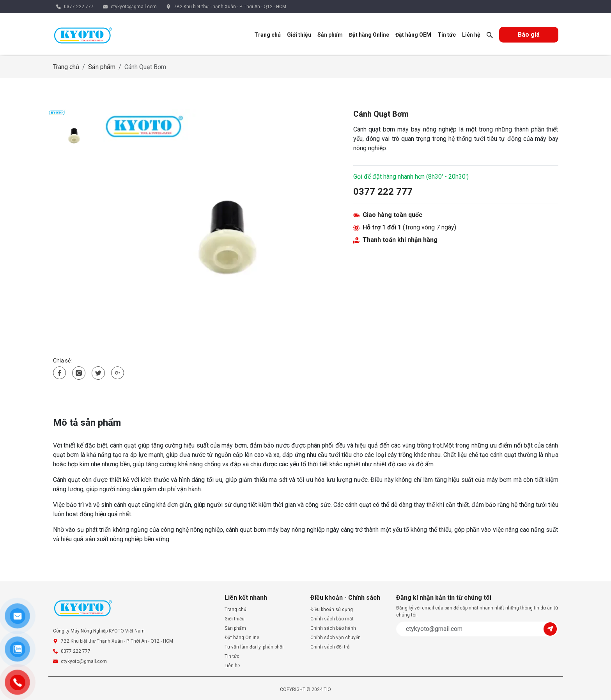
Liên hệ (471, 35)
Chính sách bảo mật (332, 619)
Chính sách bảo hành (333, 628)
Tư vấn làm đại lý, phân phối (254, 647)
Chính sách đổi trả (330, 647)
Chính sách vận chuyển (336, 638)
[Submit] (551, 628)
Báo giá (529, 35)
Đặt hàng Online (369, 35)
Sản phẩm (330, 35)
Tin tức (447, 35)
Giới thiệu (299, 35)
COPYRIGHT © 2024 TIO (305, 689)
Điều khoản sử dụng (332, 609)
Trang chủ (267, 35)
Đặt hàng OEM (413, 35)
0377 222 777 (79, 7)
